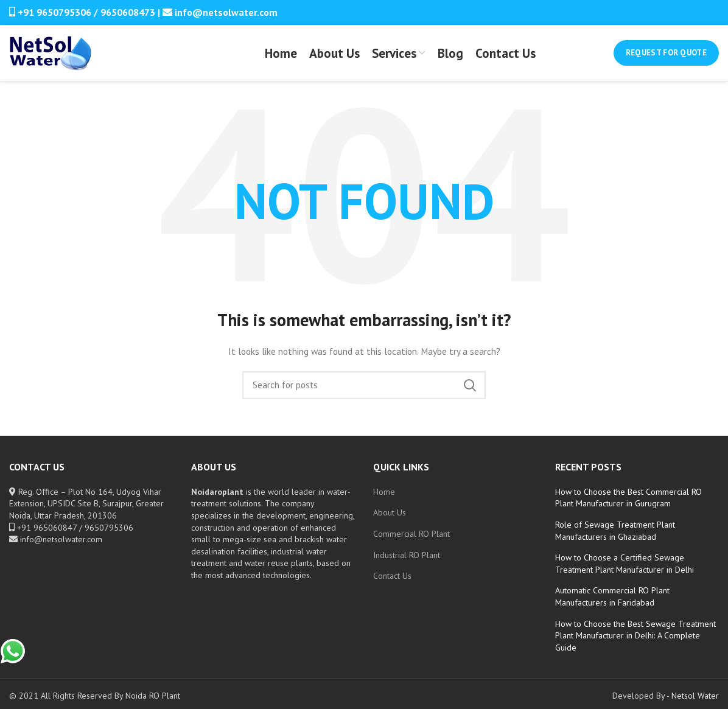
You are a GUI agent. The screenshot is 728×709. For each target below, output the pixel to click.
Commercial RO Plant (411, 542)
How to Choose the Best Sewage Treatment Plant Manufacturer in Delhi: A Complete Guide (635, 644)
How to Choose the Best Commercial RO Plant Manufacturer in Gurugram (628, 506)
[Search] (364, 393)
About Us (390, 520)
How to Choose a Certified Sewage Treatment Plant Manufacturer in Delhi (625, 571)
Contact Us (392, 584)
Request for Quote (666, 57)
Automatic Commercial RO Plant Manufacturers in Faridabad (612, 604)
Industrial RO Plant (407, 563)
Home (384, 500)
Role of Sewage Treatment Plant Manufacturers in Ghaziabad (615, 539)
